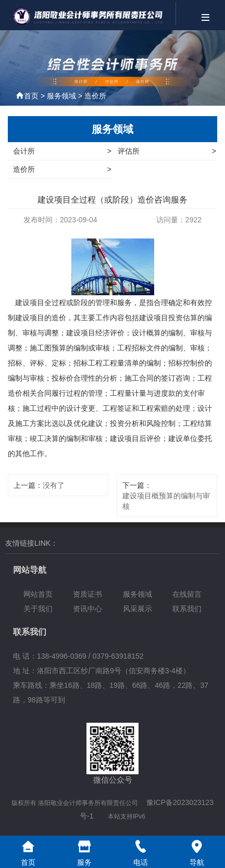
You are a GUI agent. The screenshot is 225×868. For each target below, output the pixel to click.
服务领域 (61, 96)
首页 (31, 96)
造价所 (95, 96)
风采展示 (137, 609)
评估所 (167, 151)
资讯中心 (87, 609)
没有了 (54, 485)
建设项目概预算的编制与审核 (166, 501)
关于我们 (38, 609)
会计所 (62, 151)
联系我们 (187, 609)
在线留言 (187, 594)
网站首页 (38, 594)
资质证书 (87, 594)
